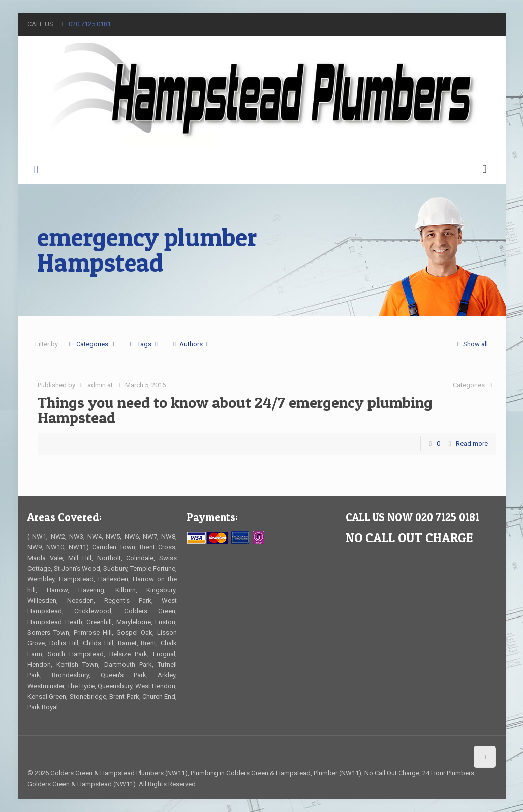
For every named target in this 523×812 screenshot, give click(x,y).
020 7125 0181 (90, 24)
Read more (472, 444)
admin (97, 385)
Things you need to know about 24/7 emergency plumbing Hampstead (235, 410)
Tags (144, 344)
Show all (471, 344)
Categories (91, 344)
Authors (191, 344)
